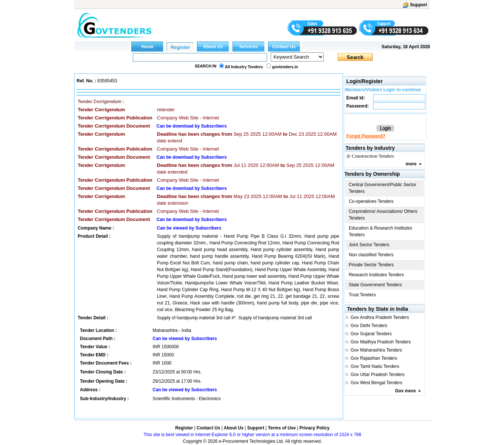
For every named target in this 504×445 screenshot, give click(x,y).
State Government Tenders (375, 285)
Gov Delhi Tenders (369, 326)
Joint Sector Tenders (369, 245)
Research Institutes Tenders (377, 275)
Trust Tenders (363, 295)
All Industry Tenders (244, 67)
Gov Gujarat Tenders (371, 334)
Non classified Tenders (371, 255)
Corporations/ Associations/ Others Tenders (383, 215)
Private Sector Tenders (371, 265)
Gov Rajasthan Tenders (374, 358)
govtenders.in (285, 67)
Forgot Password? (366, 136)
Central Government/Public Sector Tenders (383, 188)
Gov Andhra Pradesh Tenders (380, 317)
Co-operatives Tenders (371, 201)
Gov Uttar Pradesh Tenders (378, 375)
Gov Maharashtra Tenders (377, 350)
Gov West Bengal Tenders (377, 383)
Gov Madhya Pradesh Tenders (381, 342)
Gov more (405, 391)
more (411, 164)
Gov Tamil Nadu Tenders (375, 366)
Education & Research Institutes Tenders (381, 231)
